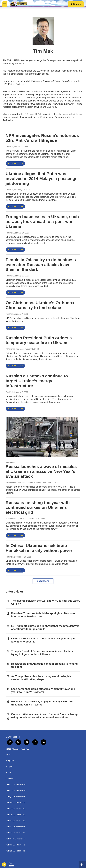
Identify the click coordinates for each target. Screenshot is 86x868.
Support (9, 767)
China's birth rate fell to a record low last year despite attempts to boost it (43, 640)
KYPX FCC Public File (15, 845)
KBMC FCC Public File (16, 791)
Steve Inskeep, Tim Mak (16, 519)
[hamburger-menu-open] (5, 4)
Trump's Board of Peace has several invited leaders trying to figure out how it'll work (42, 653)
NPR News (11, 462)
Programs (10, 761)
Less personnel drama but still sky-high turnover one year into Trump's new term (43, 691)
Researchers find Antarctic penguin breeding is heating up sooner (44, 665)
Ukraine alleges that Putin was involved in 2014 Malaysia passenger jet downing (42, 179)
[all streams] (82, 865)
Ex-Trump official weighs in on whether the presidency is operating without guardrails (45, 628)
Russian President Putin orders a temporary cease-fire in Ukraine (39, 340)
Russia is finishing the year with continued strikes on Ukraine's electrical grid (38, 507)
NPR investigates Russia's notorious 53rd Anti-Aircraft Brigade (42, 138)
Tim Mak (9, 147)
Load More (43, 581)
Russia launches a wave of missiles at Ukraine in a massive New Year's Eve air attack (41, 471)
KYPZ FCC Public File (15, 851)
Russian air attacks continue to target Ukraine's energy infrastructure (37, 381)
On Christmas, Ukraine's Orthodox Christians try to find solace (40, 305)
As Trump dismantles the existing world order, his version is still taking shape (41, 678)
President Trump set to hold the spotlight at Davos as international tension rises (43, 615)
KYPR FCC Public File (15, 833)
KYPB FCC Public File (15, 803)
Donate (77, 4)
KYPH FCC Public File (15, 821)
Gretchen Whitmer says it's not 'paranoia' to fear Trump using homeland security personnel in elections (44, 716)
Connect (9, 779)
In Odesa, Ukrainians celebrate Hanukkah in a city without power (39, 548)
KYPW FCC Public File (16, 839)
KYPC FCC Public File (15, 809)
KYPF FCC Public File (15, 815)
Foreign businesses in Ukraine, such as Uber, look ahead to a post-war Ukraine (42, 222)
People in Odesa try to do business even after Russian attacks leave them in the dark (41, 265)
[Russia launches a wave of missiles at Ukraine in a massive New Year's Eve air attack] (42, 437)
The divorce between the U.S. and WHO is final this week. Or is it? (46, 602)
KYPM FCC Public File (16, 827)
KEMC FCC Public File (16, 785)
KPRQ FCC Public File (16, 797)
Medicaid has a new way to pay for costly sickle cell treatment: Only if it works (42, 703)
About (8, 773)
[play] (4, 865)
